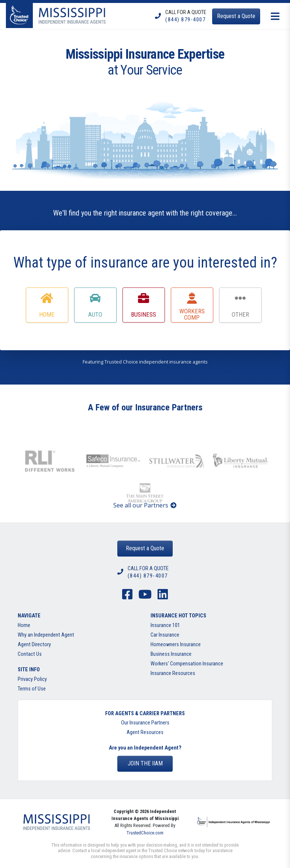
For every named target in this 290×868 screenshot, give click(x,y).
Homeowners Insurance (176, 645)
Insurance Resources (173, 673)
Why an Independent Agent (46, 635)
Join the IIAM (145, 763)
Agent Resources (145, 732)
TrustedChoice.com (145, 833)
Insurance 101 (165, 625)
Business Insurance (171, 654)
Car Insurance (165, 635)
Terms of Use (32, 689)
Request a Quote (145, 548)
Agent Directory (34, 645)
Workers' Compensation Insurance (187, 664)
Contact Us (30, 654)
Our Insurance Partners (145, 723)
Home (24, 625)
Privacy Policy (32, 679)
